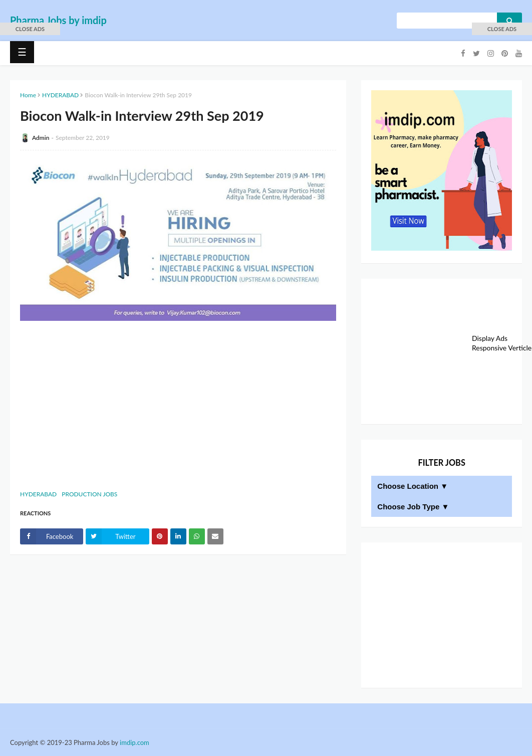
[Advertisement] (178, 404)
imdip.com (135, 742)
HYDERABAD (60, 95)
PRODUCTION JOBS (89, 494)
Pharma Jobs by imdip (58, 20)
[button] (30, 29)
